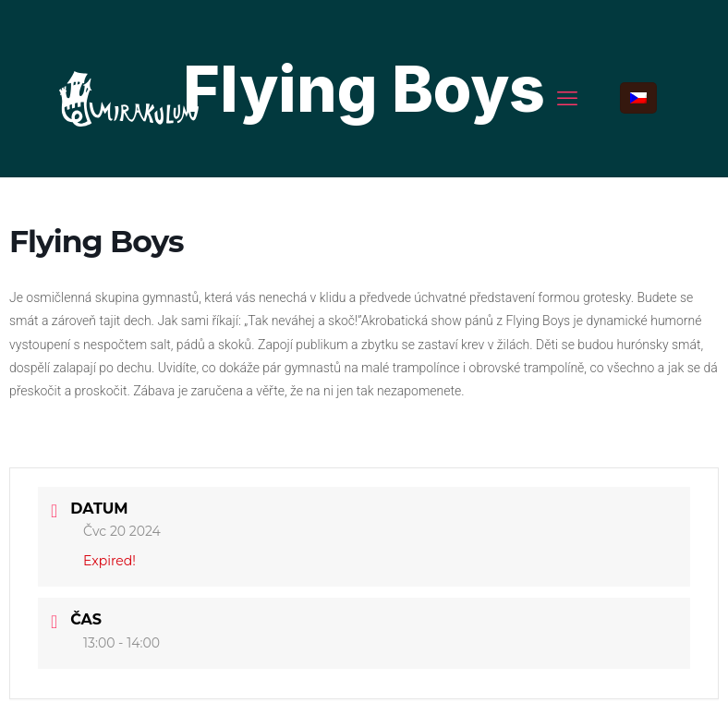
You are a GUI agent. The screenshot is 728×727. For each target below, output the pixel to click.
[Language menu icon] (638, 98)
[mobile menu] (567, 98)
